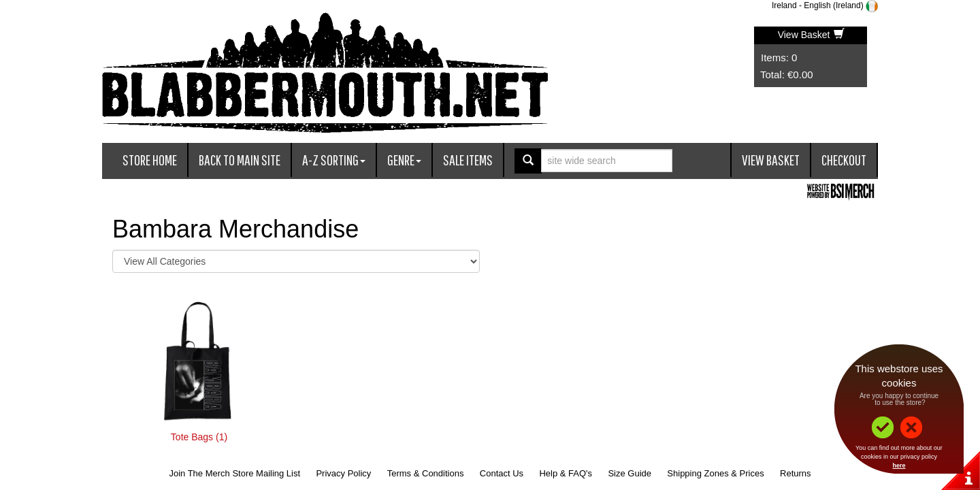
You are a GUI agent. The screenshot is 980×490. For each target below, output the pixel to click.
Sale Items (468, 160)
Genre (404, 160)
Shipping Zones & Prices (715, 473)
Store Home (150, 160)
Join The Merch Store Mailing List (234, 473)
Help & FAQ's (566, 473)
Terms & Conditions (426, 473)
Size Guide (630, 473)
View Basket (812, 35)
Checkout (844, 160)
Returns (796, 473)
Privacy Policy (343, 473)
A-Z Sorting (334, 160)
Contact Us (502, 473)
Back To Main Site (240, 160)
